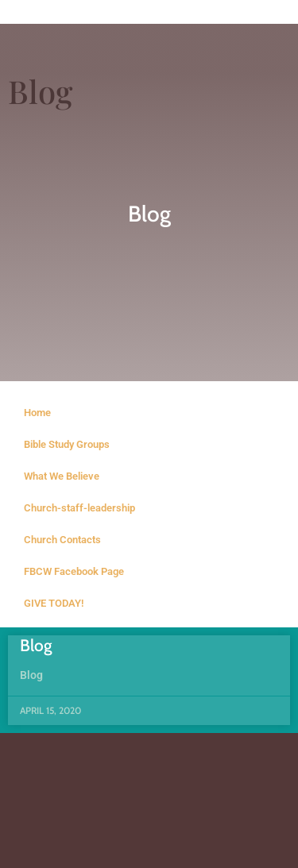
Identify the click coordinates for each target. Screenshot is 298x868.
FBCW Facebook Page (74, 571)
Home (37, 413)
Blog (36, 645)
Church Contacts (62, 540)
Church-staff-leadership (79, 508)
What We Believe (62, 476)
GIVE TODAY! (54, 603)
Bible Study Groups (67, 444)
